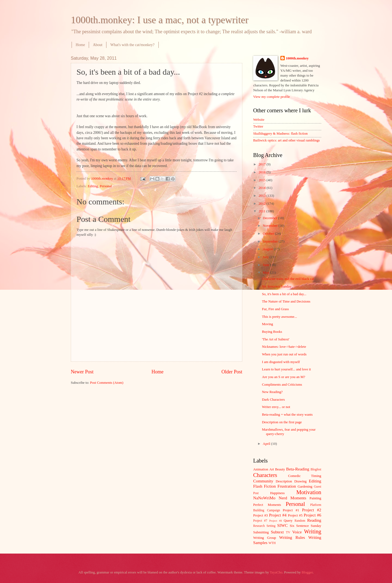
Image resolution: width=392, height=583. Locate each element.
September (271, 241)
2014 (263, 188)
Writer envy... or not (276, 407)
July (266, 257)
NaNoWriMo (264, 498)
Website (259, 120)
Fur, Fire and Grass (275, 309)
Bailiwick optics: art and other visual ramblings (287, 140)
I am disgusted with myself (281, 362)
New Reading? (272, 392)
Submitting (261, 532)
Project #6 (313, 515)
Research (259, 526)
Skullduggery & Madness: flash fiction (280, 134)
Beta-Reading (298, 469)
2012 (263, 204)
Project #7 (260, 521)
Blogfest (316, 469)
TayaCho (276, 572)
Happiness (277, 493)
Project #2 (312, 510)
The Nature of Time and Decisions (286, 301)
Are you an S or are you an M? (284, 377)
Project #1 (291, 510)
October (269, 234)
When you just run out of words (284, 354)
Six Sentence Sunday (277, 286)
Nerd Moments (293, 498)
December (270, 218)
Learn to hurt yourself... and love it (286, 369)
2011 (263, 211)
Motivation (309, 492)
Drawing (300, 481)
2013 (263, 196)
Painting (315, 498)
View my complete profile (272, 97)
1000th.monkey (297, 58)
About (98, 45)
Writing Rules (292, 537)
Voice (297, 532)
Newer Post (82, 372)
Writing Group (265, 538)
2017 (263, 164)
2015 (263, 180)
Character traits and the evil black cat (288, 279)
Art (272, 469)
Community (263, 481)
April (267, 444)
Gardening (305, 487)
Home (80, 45)
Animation (261, 469)
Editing (93, 186)
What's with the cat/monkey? (132, 45)
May (266, 273)
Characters (265, 475)
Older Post (232, 372)
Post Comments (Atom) (107, 383)
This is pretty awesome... (279, 317)
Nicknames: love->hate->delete (284, 347)
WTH (272, 543)
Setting (271, 526)
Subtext (277, 532)
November (271, 226)
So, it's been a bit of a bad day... (284, 294)
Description (284, 481)
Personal (106, 186)
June (266, 265)
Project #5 (295, 515)
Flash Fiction (264, 486)
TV (288, 532)
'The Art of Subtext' (276, 339)
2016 (263, 172)
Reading (314, 520)
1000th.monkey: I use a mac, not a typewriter (160, 20)
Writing (313, 531)
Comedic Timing (305, 476)
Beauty (280, 469)
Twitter (258, 126)
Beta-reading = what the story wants (287, 415)
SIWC (282, 525)
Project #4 (278, 515)
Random (300, 521)
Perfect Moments (267, 505)
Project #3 (261, 515)
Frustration (287, 486)
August (268, 249)
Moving (267, 324)
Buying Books (272, 332)
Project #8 (275, 521)
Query (288, 521)
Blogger (307, 572)
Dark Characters (273, 400)
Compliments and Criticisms (282, 385)
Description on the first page (282, 422)
